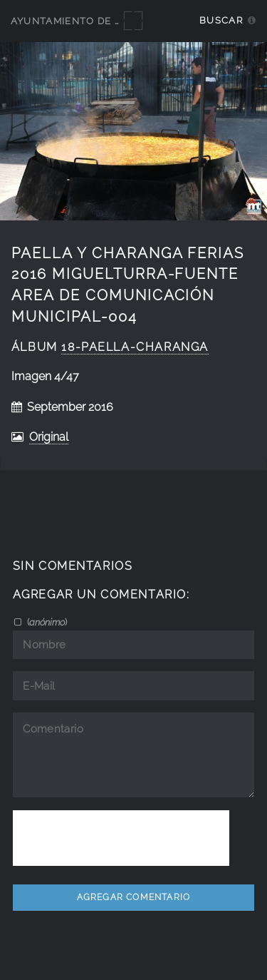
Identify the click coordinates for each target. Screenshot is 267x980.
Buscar (221, 20)
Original (49, 437)
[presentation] (121, 838)
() (46, 622)
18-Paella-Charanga (135, 347)
